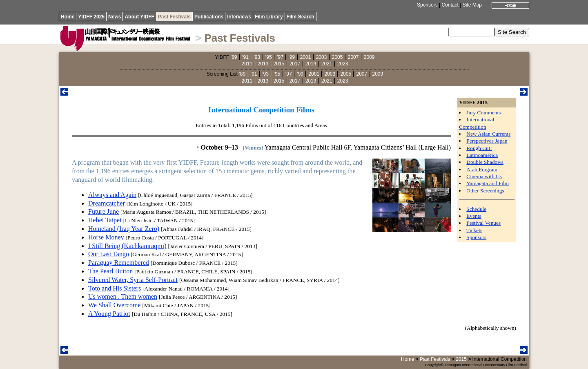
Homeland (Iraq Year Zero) (124, 229)
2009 (369, 57)
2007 (353, 57)
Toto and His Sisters (115, 288)
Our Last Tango (109, 254)
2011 (247, 64)
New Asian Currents (488, 134)
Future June (104, 211)
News (115, 17)
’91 (245, 57)
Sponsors (427, 5)
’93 (257, 57)
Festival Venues (483, 223)
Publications (209, 17)
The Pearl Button (110, 271)
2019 (311, 64)
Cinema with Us (484, 176)
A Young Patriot (109, 314)
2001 (306, 57)
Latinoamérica (482, 155)
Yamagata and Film (488, 183)
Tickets (474, 230)
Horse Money (106, 237)
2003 (322, 57)
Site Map (472, 5)
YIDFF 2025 (91, 17)
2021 (327, 64)
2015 (279, 64)
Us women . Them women (123, 296)
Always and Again (112, 195)
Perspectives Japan (487, 141)
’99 (292, 57)
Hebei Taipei (105, 220)
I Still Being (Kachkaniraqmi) (127, 246)
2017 (295, 64)
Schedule (476, 209)
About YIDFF (139, 17)
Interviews (239, 17)
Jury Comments (483, 113)
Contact (450, 5)
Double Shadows (485, 162)
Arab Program (482, 169)
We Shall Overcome (114, 305)
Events (474, 216)
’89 (234, 57)
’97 (280, 57)
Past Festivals (174, 17)
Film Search (301, 17)
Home (68, 17)
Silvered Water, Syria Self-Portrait (133, 280)
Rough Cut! (479, 148)
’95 (269, 57)
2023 (343, 64)
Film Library (269, 17)
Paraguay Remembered (119, 263)
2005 (337, 57)
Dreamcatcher (107, 203)
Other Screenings (485, 191)
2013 (263, 64)
